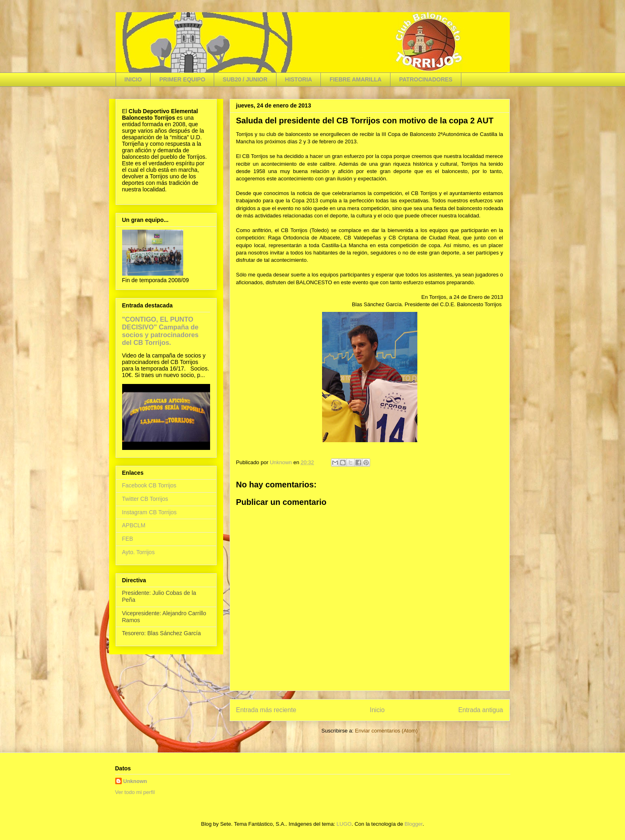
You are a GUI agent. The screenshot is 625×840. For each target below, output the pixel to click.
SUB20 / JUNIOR (245, 79)
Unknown (135, 781)
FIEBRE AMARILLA (355, 79)
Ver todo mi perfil (135, 792)
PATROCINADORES (426, 79)
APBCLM (134, 525)
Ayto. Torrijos (138, 552)
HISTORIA (299, 79)
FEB (128, 539)
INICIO (133, 79)
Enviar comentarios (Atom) (386, 731)
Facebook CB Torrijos (149, 485)
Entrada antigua (480, 710)
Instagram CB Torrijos (149, 512)
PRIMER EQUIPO (182, 79)
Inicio (377, 710)
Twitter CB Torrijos (145, 499)
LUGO (344, 824)
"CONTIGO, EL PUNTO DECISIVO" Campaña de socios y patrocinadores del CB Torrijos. (160, 331)
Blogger (414, 824)
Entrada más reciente (266, 710)
